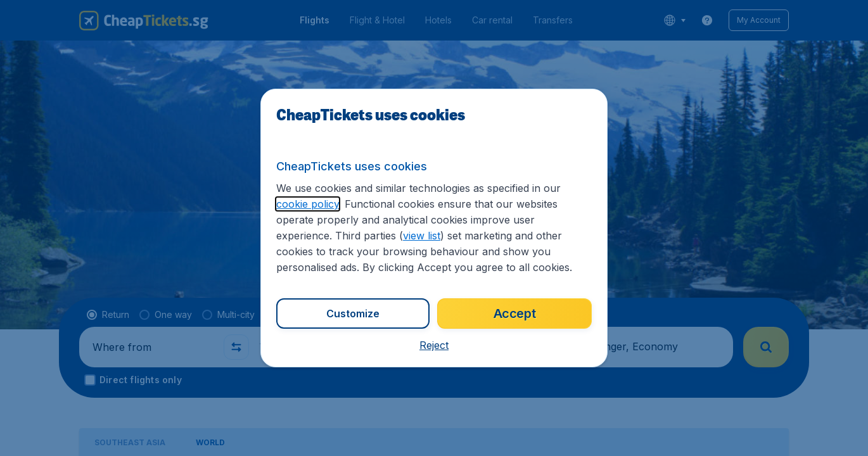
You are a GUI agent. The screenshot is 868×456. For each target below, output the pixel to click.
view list (422, 236)
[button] (434, 345)
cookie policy (308, 204)
